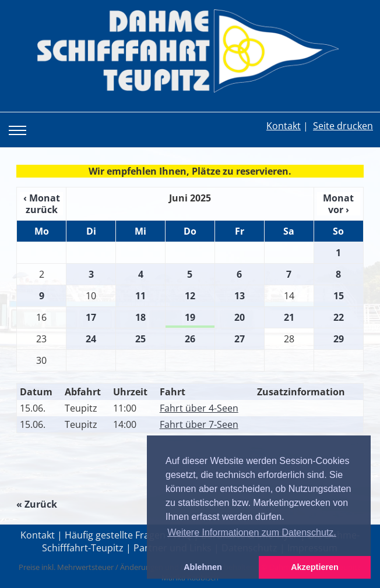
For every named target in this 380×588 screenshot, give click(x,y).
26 (190, 339)
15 (339, 296)
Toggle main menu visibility (20, 122)
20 (240, 317)
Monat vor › (338, 204)
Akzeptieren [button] (315, 567)
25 (140, 339)
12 (190, 296)
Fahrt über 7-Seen (199, 424)
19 (190, 317)
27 (240, 339)
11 (140, 296)
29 (339, 339)
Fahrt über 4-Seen (199, 408)
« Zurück (37, 504)
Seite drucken (343, 126)
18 (140, 317)
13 (240, 296)
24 (91, 339)
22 (339, 317)
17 (91, 317)
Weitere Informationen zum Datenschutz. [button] (252, 532)
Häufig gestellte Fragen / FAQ (128, 535)
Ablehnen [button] (203, 567)
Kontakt (284, 126)
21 (289, 317)
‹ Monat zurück (42, 204)
